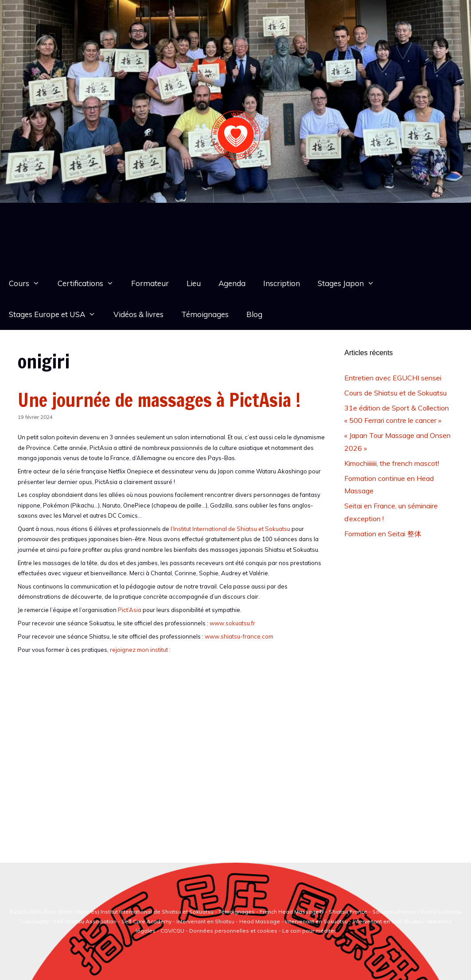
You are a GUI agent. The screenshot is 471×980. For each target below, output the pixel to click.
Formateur (150, 283)
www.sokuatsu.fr (232, 623)
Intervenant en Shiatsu (205, 921)
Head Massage (260, 921)
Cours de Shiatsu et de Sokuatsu (395, 393)
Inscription (282, 283)
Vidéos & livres (138, 314)
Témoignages (205, 314)
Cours (29, 283)
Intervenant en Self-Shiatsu (389, 921)
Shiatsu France (348, 912)
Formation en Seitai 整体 (383, 534)
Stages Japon (350, 283)
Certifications (90, 283)
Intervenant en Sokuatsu (317, 921)
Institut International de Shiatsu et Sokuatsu (157, 912)
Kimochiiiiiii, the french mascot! (392, 463)
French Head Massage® (292, 912)
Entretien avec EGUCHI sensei (393, 378)
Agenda (232, 283)
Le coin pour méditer (309, 931)
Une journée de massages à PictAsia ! (159, 400)
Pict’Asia (130, 610)
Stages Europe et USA (57, 314)
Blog (254, 314)
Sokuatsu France (394, 912)
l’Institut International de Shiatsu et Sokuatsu (230, 529)
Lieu (194, 283)
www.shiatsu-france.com (239, 636)
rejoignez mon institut (139, 650)
